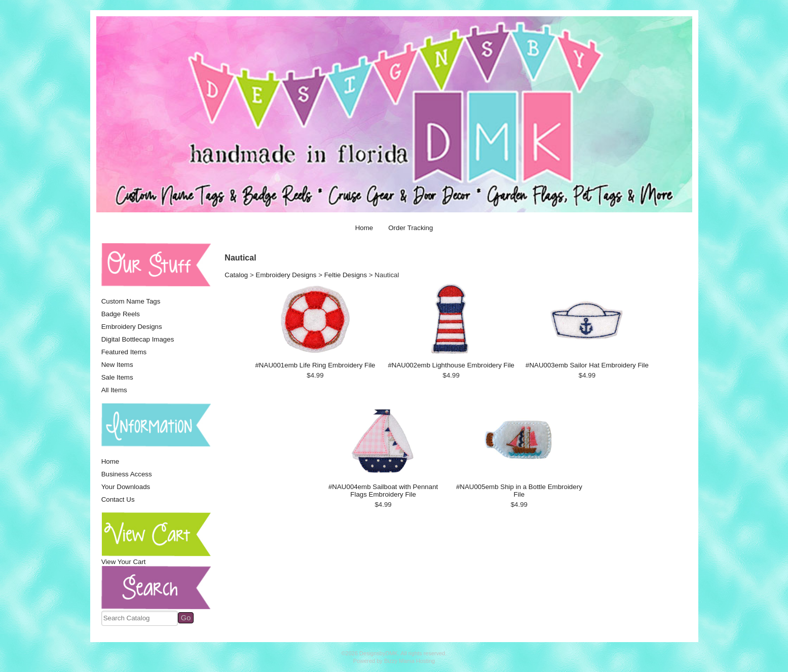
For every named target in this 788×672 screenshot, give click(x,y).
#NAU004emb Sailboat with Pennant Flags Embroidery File (383, 491)
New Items (117, 365)
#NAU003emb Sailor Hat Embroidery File (587, 365)
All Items (114, 390)
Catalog (236, 275)
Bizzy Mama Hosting (409, 661)
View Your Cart (124, 562)
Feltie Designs (346, 275)
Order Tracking (410, 228)
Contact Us (118, 499)
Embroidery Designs (132, 327)
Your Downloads (126, 487)
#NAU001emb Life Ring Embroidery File (315, 365)
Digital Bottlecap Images (138, 339)
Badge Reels (121, 314)
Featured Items (124, 352)
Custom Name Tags (131, 301)
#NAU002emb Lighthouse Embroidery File (451, 365)
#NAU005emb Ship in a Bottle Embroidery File (519, 491)
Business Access (127, 474)
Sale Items (117, 377)
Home (364, 228)
